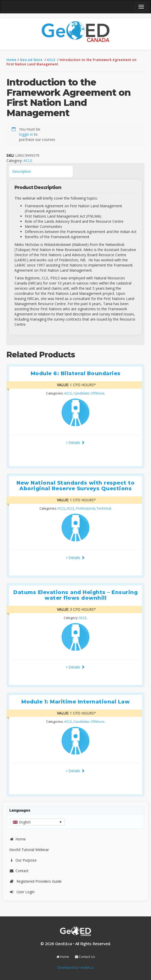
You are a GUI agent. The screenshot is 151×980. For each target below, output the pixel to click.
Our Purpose (23, 860)
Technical (104, 508)
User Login (22, 892)
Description (22, 171)
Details (75, 442)
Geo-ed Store (32, 60)
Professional (86, 508)
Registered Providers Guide (35, 881)
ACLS (52, 60)
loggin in (26, 134)
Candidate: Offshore (89, 393)
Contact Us (85, 957)
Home (12, 60)
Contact (19, 871)
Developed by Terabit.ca (75, 967)
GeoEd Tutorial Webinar (29, 850)
